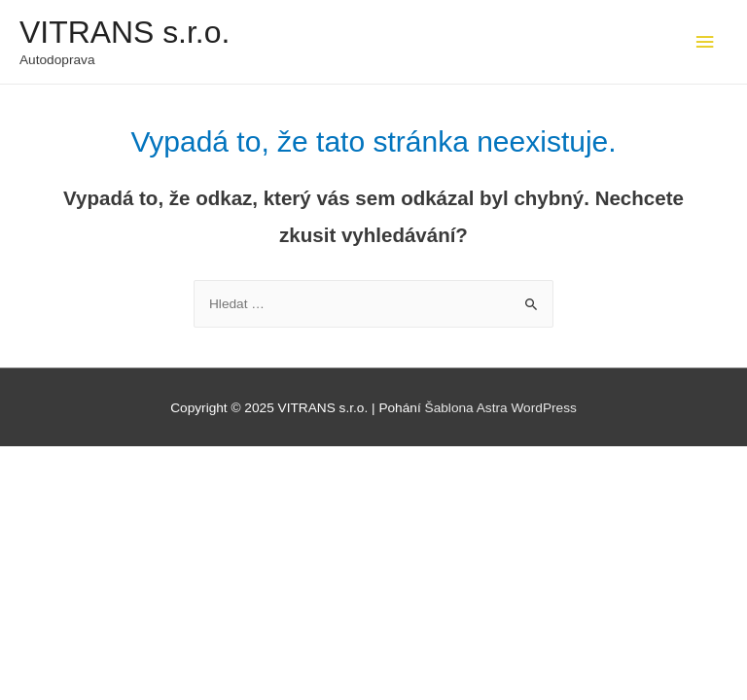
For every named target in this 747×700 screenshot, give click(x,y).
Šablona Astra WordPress (501, 408)
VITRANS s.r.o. (124, 32)
